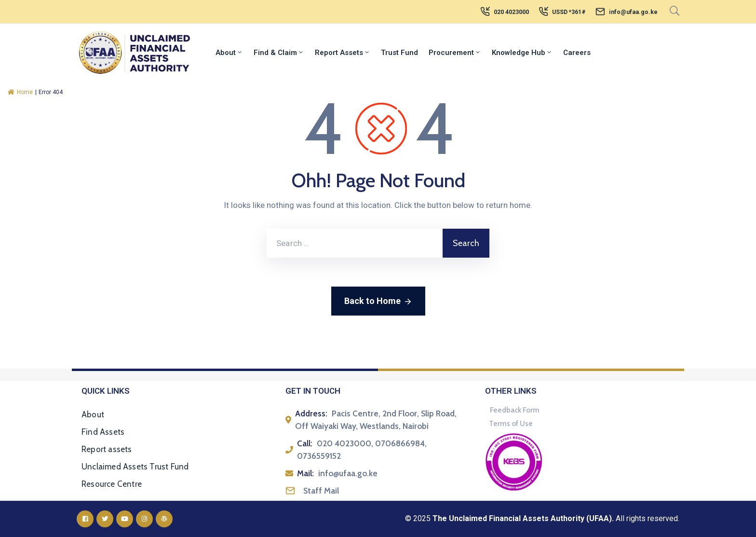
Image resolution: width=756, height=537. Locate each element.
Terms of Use (511, 424)
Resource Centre (112, 484)
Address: (311, 413)
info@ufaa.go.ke (633, 12)
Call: (305, 443)
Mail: (305, 473)
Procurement (455, 53)
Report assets (107, 449)
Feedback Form (515, 410)
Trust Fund (399, 53)
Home (20, 92)
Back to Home (378, 302)
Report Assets (343, 53)
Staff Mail (321, 491)
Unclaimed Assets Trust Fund (135, 467)
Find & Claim (279, 53)
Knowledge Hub (522, 53)
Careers (577, 53)
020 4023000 (511, 12)
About (229, 53)
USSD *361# (569, 12)
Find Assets (103, 432)
